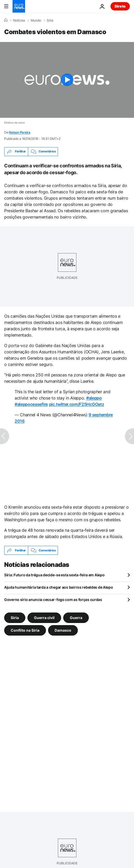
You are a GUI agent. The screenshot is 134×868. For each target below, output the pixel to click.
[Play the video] (67, 80)
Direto (120, 6)
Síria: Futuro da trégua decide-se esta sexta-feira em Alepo (54, 575)
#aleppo (94, 398)
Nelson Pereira (20, 132)
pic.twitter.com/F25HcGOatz (77, 404)
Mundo (36, 20)
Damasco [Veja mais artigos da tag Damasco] (63, 630)
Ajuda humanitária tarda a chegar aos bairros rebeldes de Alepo (59, 587)
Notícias (19, 20)
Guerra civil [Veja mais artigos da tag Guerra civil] (44, 618)
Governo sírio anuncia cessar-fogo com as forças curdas (53, 600)
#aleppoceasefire (31, 404)
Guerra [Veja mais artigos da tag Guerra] (76, 618)
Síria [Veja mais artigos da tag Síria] (15, 618)
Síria (50, 20)
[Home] (6, 20)
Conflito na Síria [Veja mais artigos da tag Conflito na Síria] (25, 630)
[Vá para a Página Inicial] (19, 6)
